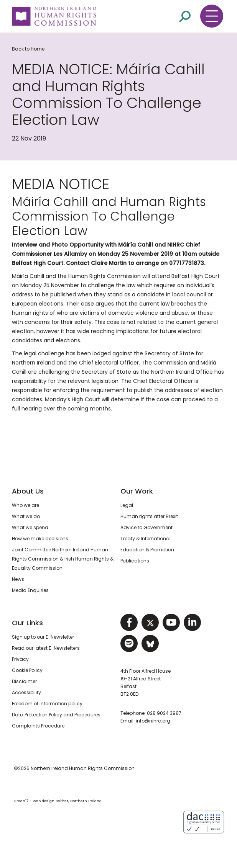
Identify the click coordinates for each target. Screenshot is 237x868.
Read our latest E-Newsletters (46, 648)
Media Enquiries (30, 590)
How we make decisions (40, 539)
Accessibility (26, 692)
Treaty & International (146, 539)
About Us (28, 491)
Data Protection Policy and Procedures (56, 715)
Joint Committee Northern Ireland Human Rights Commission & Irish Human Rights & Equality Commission (63, 559)
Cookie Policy (27, 670)
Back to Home (28, 49)
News (18, 579)
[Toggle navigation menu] (212, 16)
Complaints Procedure (38, 726)
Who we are (26, 505)
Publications (135, 561)
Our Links (27, 623)
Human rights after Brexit (149, 516)
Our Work (137, 491)
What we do (26, 516)
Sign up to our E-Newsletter (43, 637)
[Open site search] (185, 16)
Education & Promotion (147, 550)
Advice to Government (146, 527)
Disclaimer (24, 681)
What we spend (30, 527)
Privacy (20, 659)
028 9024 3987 (164, 713)
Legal (127, 505)
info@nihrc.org (153, 721)
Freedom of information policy (47, 704)
